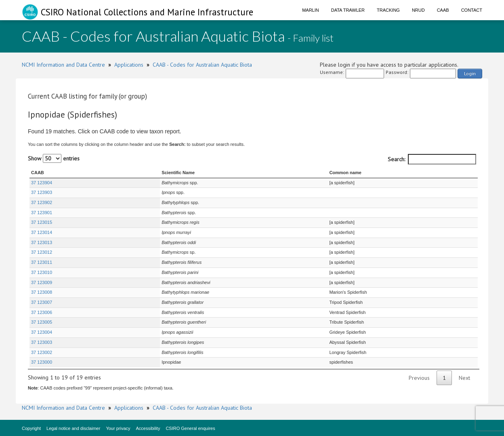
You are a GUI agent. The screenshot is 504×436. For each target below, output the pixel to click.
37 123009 (42, 282)
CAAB (443, 10)
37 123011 (42, 262)
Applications (129, 65)
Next (464, 378)
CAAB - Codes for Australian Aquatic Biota (202, 65)
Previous (419, 378)
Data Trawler (348, 10)
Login (470, 73)
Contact (472, 10)
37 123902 (42, 202)
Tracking (388, 10)
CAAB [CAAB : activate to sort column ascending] (38, 173)
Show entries (54, 158)
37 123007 (42, 302)
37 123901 (42, 213)
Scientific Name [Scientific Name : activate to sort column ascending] (141, 173)
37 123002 (42, 352)
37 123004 (42, 332)
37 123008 (42, 292)
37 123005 (42, 322)
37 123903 (42, 192)
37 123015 (42, 222)
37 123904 (42, 183)
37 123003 (42, 342)
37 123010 (42, 272)
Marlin (311, 10)
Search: (432, 159)
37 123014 (42, 232)
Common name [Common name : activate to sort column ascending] (339, 173)
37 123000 (42, 362)
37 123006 (42, 312)
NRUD (418, 10)
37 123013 (42, 242)
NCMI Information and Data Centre (63, 65)
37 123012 (42, 252)
